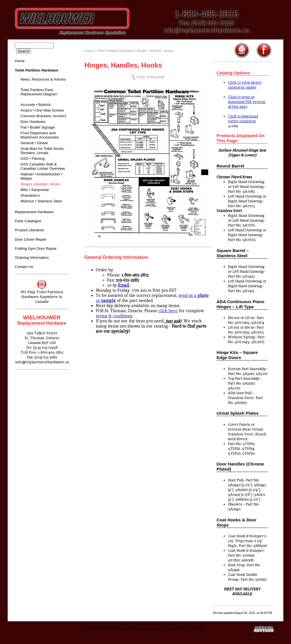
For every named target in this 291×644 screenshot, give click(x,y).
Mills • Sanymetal (35, 190)
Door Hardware (33, 122)
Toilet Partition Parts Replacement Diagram (39, 92)
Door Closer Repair (31, 239)
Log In (154, 628)
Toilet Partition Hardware (115, 51)
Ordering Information (32, 258)
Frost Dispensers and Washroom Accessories (40, 135)
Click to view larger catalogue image (245, 85)
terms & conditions (114, 316)
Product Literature (29, 230)
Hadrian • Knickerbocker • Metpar (41, 176)
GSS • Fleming (33, 159)
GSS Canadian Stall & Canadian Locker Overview (43, 166)
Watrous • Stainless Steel (41, 201)
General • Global (34, 143)
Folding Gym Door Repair (36, 248)
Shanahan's (30, 195)
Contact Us (24, 267)
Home (20, 61)
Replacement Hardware (34, 212)
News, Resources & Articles (43, 79)
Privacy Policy (174, 628)
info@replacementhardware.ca (207, 30)
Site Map (195, 628)
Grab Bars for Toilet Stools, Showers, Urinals (42, 151)
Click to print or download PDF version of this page (247, 102)
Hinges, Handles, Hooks (40, 184)
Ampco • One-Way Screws (42, 110)
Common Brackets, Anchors (43, 116)
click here (168, 311)
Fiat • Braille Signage (38, 127)
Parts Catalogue (28, 221)
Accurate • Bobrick (36, 105)
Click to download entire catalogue (243, 119)
